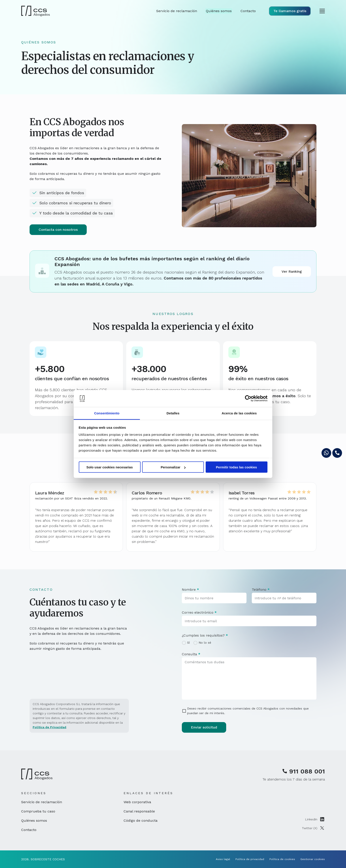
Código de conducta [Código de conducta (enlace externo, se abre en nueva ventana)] (141, 821)
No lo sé (205, 643)
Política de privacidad (250, 859)
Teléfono (261, 590)
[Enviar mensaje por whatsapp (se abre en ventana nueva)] (326, 453)
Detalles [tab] (173, 413)
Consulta (191, 654)
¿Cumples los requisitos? (205, 635)
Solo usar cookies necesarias (109, 467)
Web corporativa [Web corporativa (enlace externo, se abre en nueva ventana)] (137, 802)
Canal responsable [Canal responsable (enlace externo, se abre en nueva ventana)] (139, 811)
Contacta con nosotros (58, 230)
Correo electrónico (199, 612)
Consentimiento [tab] (107, 413)
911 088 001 (303, 771)
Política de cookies (282, 859)
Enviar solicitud (204, 727)
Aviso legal (223, 859)
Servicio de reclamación (42, 802)
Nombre (190, 590)
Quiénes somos (34, 821)
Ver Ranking (292, 271)
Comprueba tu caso (38, 811)
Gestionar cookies (313, 859)
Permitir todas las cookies (237, 467)
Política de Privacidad (49, 727)
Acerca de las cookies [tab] (239, 413)
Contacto (29, 830)
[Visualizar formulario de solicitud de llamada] (290, 11)
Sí (188, 643)
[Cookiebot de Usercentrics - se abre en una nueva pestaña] (248, 399)
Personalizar (173, 467)
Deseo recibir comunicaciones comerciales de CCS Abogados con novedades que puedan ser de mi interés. (248, 711)
